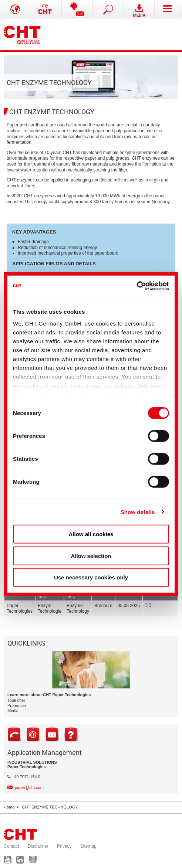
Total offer (16, 700)
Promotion (17, 705)
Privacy (64, 846)
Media (13, 711)
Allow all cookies (91, 534)
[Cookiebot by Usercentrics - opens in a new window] (137, 286)
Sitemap (88, 846)
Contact (11, 846)
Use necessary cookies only (91, 577)
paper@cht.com (29, 787)
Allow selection (91, 556)
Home (9, 807)
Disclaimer (38, 846)
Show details (138, 512)
